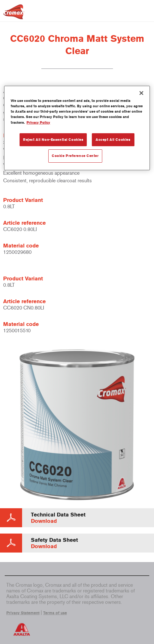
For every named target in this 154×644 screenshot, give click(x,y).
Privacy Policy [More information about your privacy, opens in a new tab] (38, 122)
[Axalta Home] (14, 14)
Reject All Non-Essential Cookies (53, 140)
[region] (77, 128)
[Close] (141, 93)
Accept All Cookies (113, 140)
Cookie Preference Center (75, 156)
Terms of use (55, 613)
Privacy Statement (23, 613)
